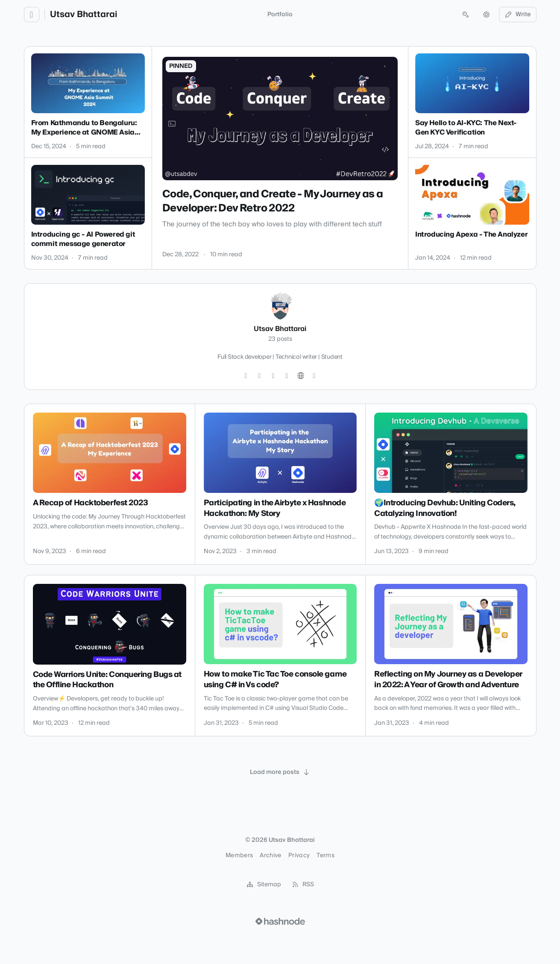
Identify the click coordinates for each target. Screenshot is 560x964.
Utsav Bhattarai (84, 15)
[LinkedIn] (287, 376)
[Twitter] (246, 376)
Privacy (299, 856)
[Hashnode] (314, 376)
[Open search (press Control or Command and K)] (466, 15)
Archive (270, 856)
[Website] (301, 376)
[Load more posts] (280, 772)
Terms (325, 856)
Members (239, 856)
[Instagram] (260, 376)
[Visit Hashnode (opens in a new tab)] (280, 921)
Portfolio (280, 15)
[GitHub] (273, 376)
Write (518, 15)
